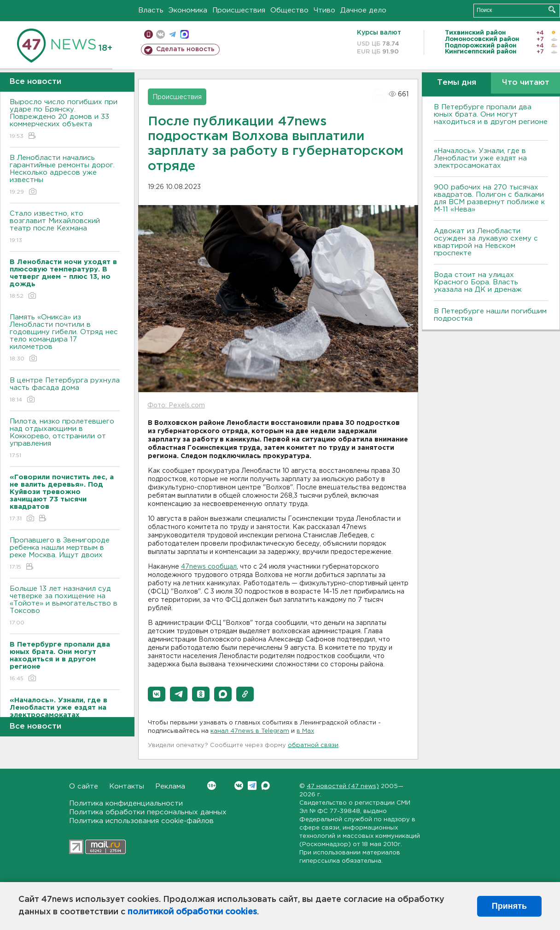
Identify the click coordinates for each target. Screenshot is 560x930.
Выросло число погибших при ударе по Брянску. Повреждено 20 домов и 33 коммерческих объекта (65, 120)
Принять (509, 906)
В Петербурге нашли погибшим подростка (490, 315)
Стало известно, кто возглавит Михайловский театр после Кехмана (65, 227)
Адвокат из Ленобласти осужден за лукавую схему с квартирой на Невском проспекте (486, 242)
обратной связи (313, 745)
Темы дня (457, 83)
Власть (151, 10)
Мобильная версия (149, 34)
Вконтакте (212, 786)
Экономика (188, 10)
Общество (289, 10)
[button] (157, 694)
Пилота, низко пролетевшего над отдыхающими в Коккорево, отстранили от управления (65, 439)
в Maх (305, 731)
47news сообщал (209, 567)
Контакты (127, 786)
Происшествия (239, 10)
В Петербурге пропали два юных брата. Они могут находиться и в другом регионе (491, 118)
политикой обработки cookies (192, 912)
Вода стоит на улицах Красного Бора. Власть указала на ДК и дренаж (478, 282)
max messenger (184, 34)
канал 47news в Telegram (250, 731)
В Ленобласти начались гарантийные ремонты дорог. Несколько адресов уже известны (65, 175)
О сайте (84, 786)
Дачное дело (363, 10)
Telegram (252, 786)
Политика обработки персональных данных (148, 812)
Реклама (170, 786)
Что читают (526, 83)
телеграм (172, 34)
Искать (552, 9)
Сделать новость (185, 49)
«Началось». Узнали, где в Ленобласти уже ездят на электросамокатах (480, 158)
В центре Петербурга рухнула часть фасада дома (65, 391)
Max (265, 786)
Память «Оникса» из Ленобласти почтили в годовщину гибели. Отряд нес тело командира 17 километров (65, 338)
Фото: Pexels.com (176, 406)
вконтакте (160, 34)
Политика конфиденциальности (126, 803)
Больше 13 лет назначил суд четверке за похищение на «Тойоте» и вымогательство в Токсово (65, 606)
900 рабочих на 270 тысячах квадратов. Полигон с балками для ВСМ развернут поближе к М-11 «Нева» (489, 198)
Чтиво (324, 10)
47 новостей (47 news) (343, 786)
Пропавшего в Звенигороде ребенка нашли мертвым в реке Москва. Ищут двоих (65, 554)
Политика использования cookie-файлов (141, 821)
